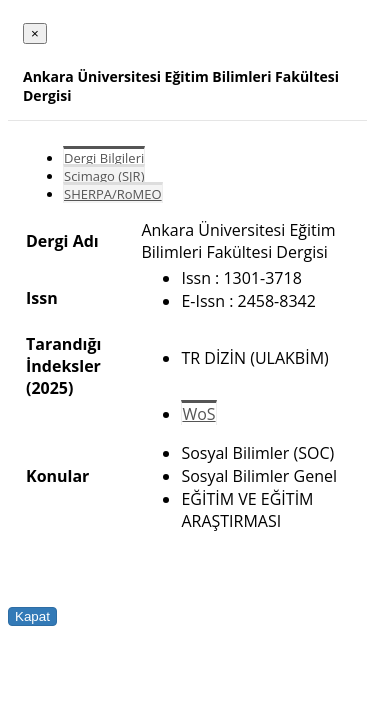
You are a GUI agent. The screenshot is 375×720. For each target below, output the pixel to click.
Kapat (32, 616)
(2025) (49, 388)
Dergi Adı (62, 241)
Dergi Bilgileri (104, 158)
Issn (42, 298)
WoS (198, 414)
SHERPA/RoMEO (113, 194)
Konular (57, 476)
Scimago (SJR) (104, 176)
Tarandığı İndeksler (63, 355)
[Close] (35, 33)
